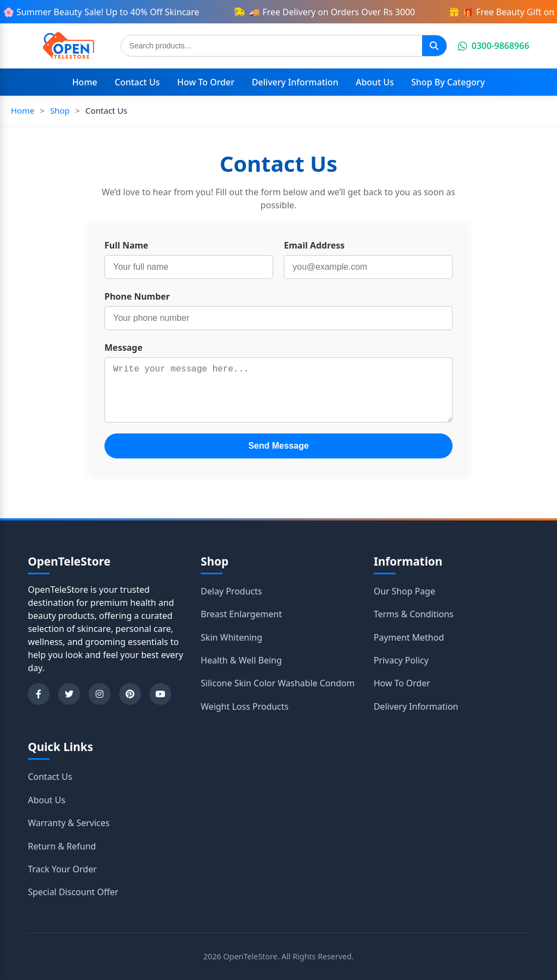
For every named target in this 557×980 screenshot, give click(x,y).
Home (85, 82)
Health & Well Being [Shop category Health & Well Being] (241, 660)
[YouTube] (160, 694)
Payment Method (409, 637)
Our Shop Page (404, 591)
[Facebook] (39, 694)
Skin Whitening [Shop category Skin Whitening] (231, 637)
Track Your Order (62, 869)
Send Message (278, 446)
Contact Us (137, 82)
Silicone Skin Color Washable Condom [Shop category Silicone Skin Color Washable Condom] (278, 683)
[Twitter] (69, 694)
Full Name (126, 245)
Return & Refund (62, 846)
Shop (60, 110)
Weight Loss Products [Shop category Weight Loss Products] (245, 706)
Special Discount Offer (73, 892)
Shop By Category (448, 82)
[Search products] (272, 46)
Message (123, 348)
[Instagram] (100, 694)
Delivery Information (295, 82)
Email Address (314, 245)
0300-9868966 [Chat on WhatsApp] (494, 46)
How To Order (206, 82)
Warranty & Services (69, 823)
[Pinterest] (130, 694)
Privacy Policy (401, 660)
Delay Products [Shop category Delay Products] (231, 591)
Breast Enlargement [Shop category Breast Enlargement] (241, 614)
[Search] (434, 46)
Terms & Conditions (414, 614)
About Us (375, 82)
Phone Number (137, 296)
